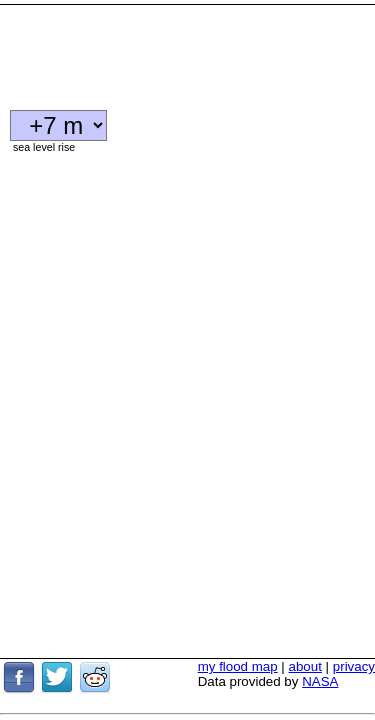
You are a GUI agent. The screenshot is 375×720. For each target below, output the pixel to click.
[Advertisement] (160, 50)
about (305, 613)
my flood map (238, 613)
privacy (354, 613)
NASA (320, 628)
